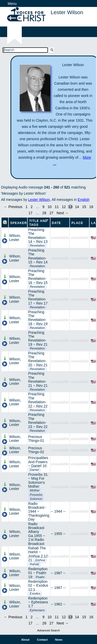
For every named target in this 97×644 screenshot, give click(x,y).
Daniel (34, 470)
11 (57, 207)
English (84, 200)
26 (44, 213)
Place (77, 223)
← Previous (13, 207)
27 (51, 213)
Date (57, 223)
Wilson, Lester (15, 238)
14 (77, 207)
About (25, 640)
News (59, 640)
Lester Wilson (39, 200)
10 (50, 207)
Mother (35, 490)
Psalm (40, 577)
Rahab (34, 564)
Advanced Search (48, 630)
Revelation (37, 246)
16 (91, 207)
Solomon (36, 499)
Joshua (40, 560)
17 (30, 213)
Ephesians (37, 610)
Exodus (35, 594)
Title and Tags (38, 223)
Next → (63, 213)
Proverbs (36, 495)
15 (84, 207)
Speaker (19, 223)
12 (64, 207)
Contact (42, 640)
